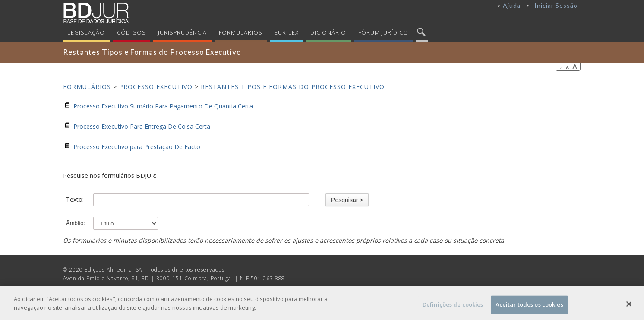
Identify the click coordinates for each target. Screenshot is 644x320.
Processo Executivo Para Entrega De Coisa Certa (142, 126)
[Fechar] (629, 306)
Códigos (131, 32)
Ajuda (512, 5)
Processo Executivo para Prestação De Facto (137, 147)
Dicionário (328, 32)
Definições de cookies (453, 307)
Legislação (86, 32)
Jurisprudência (183, 32)
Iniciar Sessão (556, 5)
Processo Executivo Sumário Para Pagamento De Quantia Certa (163, 106)
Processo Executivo (156, 87)
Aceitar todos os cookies (529, 307)
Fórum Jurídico (383, 32)
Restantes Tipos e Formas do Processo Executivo (293, 87)
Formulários (241, 32)
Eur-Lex (287, 32)
